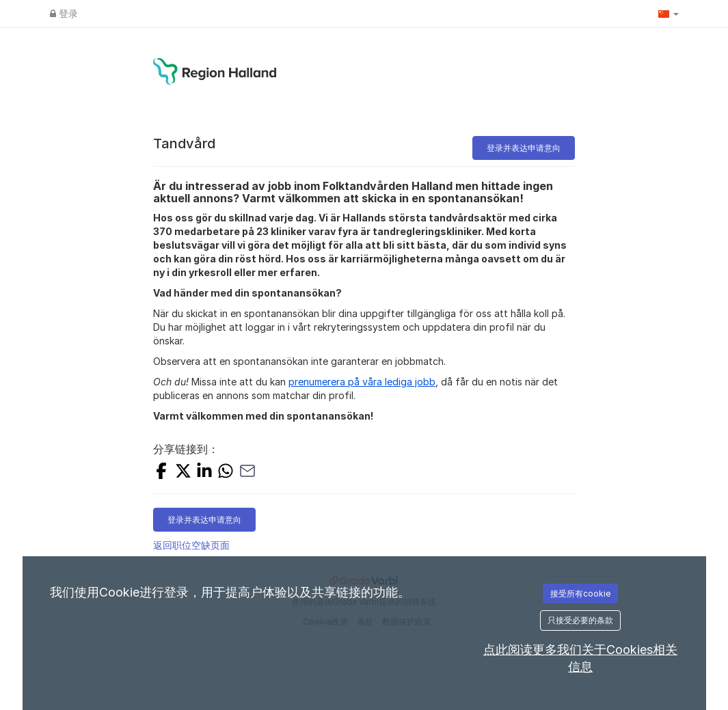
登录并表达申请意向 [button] (524, 148)
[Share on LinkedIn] (204, 473)
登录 (64, 13)
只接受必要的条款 (580, 620)
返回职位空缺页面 (191, 545)
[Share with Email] (247, 473)
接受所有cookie (580, 593)
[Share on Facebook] (161, 473)
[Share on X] (183, 473)
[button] (669, 14)
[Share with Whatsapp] (226, 473)
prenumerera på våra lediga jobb (362, 382)
